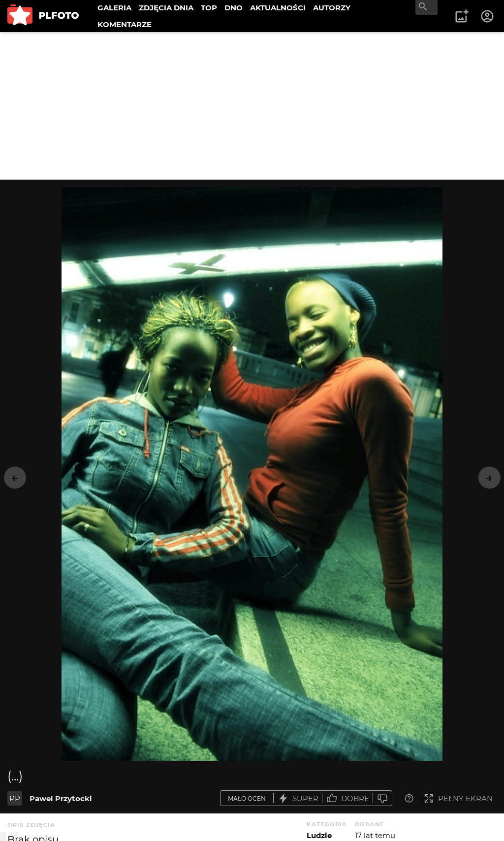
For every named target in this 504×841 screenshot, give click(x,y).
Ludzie (319, 835)
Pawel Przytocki (61, 798)
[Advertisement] (252, 106)
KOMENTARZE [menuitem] (125, 24)
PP (15, 798)
